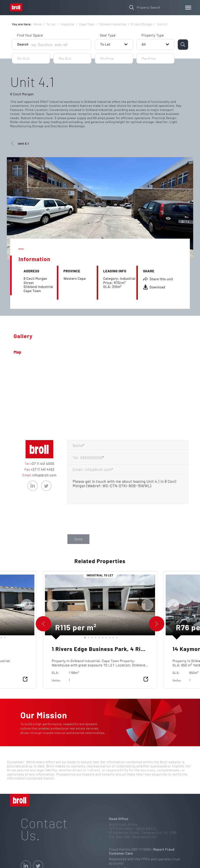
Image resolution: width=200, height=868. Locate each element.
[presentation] (101, 524)
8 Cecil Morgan (22, 94)
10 (116, 637)
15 (4, 637)
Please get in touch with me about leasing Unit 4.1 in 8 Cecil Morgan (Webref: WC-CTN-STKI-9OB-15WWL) (128, 490)
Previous (42, 605)
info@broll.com (44, 475)
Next (38, 605)
